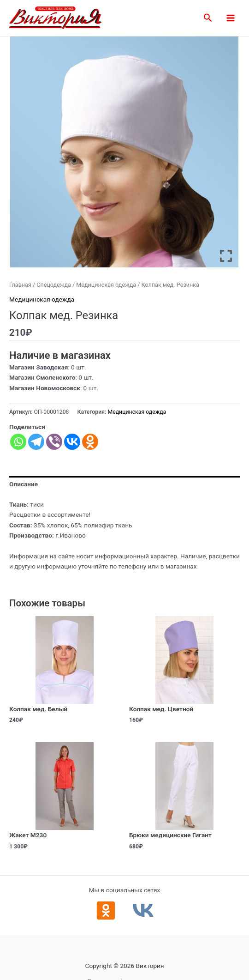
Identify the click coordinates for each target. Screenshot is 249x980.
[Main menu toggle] (231, 18)
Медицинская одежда (106, 285)
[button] (208, 18)
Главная (20, 285)
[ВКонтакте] (143, 910)
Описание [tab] (24, 484)
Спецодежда (54, 285)
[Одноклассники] (106, 910)
